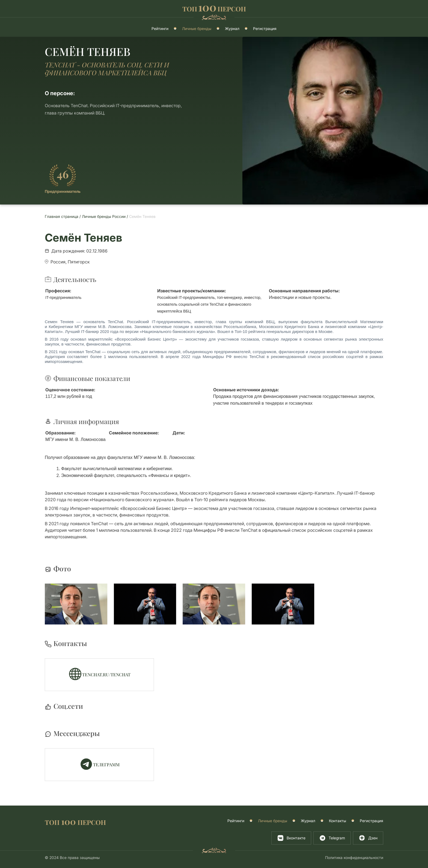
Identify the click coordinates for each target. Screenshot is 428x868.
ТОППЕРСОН (214, 8)
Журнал (232, 28)
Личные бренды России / (105, 216)
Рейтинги (160, 28)
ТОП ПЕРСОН (75, 822)
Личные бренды (197, 28)
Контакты (338, 821)
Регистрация (265, 28)
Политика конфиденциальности (354, 858)
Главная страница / (63, 216)
